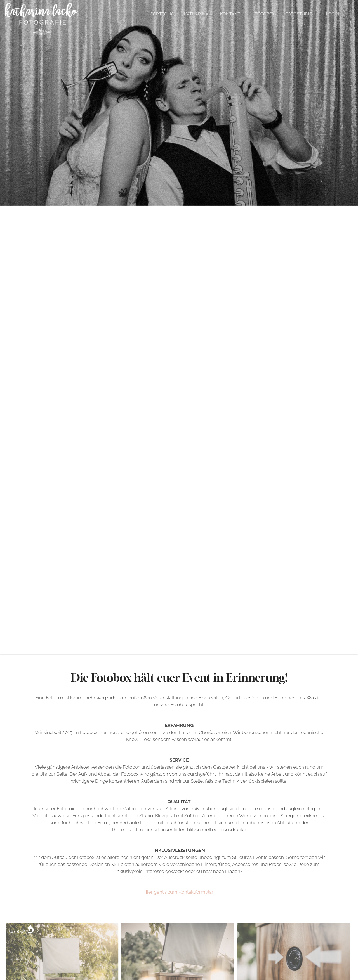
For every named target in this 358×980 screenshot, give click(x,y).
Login (333, 14)
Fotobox (265, 14)
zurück (21, 929)
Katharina (196, 14)
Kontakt (230, 14)
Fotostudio (299, 14)
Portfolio (162, 14)
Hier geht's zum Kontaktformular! (179, 892)
